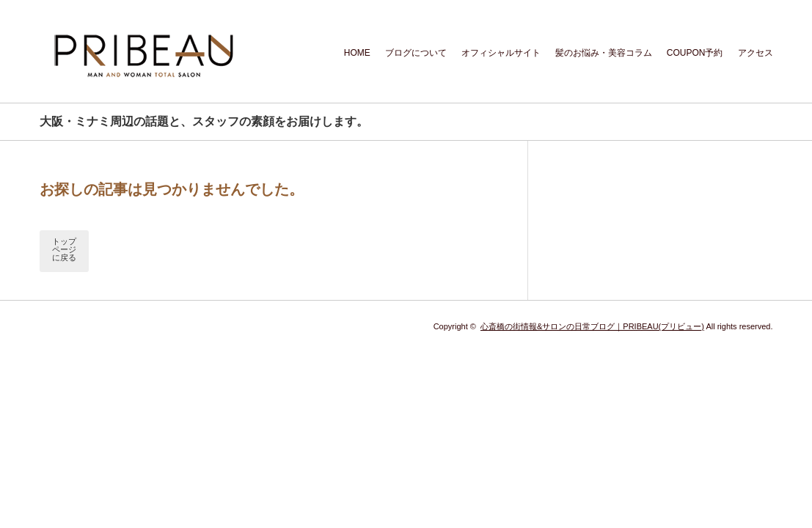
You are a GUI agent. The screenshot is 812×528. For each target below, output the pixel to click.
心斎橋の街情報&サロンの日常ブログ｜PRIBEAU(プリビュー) (592, 326)
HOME (357, 53)
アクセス (756, 53)
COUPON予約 (695, 53)
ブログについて (416, 53)
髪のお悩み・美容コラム (604, 53)
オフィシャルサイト (501, 53)
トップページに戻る (64, 249)
